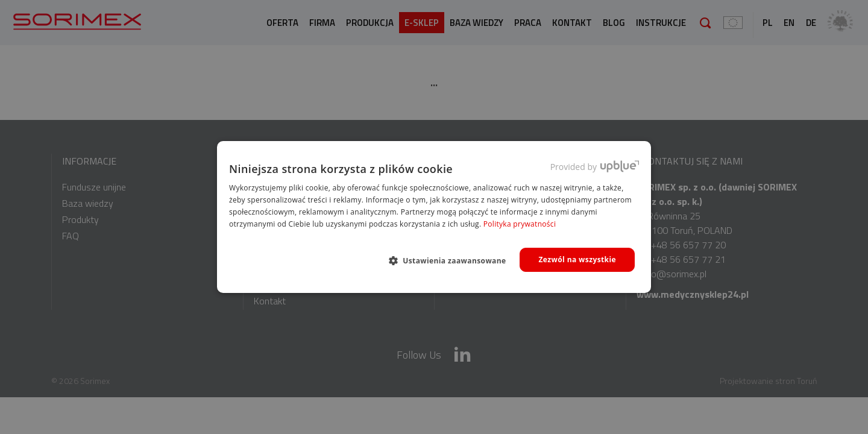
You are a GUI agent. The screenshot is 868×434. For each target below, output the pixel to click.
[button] (452, 260)
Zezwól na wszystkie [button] (577, 259)
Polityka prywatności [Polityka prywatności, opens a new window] (520, 224)
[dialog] (434, 217)
